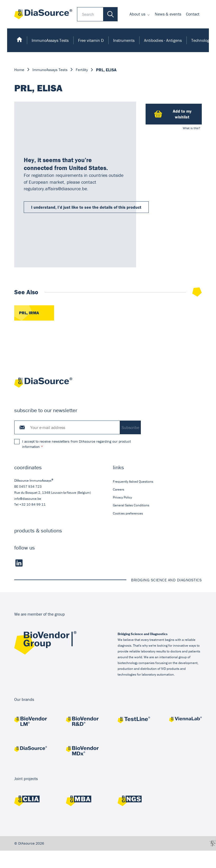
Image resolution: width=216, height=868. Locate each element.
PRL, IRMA (29, 313)
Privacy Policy (122, 498)
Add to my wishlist (173, 114)
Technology (201, 40)
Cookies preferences (128, 514)
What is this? (191, 128)
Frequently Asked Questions (133, 482)
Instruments (124, 40)
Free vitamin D (91, 40)
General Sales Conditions (131, 506)
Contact (193, 14)
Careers (119, 490)
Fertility (84, 70)
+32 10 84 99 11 (32, 505)
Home (19, 70)
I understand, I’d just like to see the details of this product (86, 207)
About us (137, 14)
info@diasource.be (28, 499)
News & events (168, 14)
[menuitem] (140, 14)
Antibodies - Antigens (163, 40)
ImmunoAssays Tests (50, 40)
